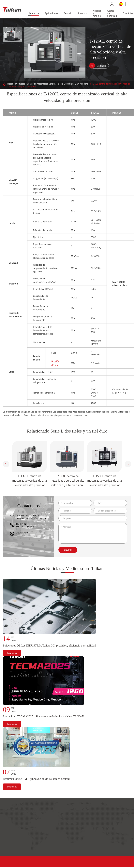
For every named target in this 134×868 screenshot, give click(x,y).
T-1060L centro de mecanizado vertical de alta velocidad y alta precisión (67, 480)
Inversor (82, 13)
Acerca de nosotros (112, 13)
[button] (6, 464)
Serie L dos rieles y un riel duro (73, 84)
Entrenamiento (88, 834)
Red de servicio (88, 820)
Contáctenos (119, 834)
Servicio (68, 13)
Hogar (10, 84)
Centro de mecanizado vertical (42, 84)
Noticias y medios (97, 13)
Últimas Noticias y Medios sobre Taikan (67, 569)
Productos (34, 13)
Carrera (117, 838)
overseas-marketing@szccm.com (31, 518)
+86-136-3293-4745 (25, 527)
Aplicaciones (51, 13)
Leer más (12, 653)
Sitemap (110, 860)
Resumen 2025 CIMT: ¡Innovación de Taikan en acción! (36, 779)
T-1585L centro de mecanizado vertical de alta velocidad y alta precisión (105, 480)
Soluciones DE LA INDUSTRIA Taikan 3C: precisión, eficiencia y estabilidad (49, 646)
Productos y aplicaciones (65, 813)
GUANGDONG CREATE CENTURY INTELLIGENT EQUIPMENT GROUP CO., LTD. (61, 860)
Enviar (68, 550)
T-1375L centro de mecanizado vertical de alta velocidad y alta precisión (30, 480)
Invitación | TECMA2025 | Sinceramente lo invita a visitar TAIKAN (44, 716)
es (129, 4)
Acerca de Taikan (121, 813)
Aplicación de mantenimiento (95, 838)
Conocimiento (87, 829)
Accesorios (86, 825)
